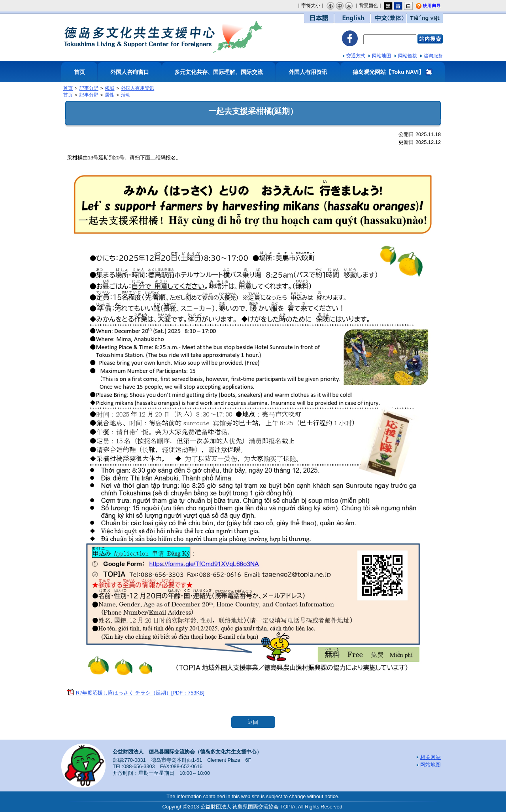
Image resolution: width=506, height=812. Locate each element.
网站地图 (381, 56)
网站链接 (408, 56)
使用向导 (434, 6)
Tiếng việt (425, 18)
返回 (253, 722)
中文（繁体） (389, 18)
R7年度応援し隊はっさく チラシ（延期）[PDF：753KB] (140, 693)
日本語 (319, 18)
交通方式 (356, 56)
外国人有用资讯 (308, 72)
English (352, 18)
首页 (79, 72)
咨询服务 (433, 56)
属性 (110, 95)
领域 (110, 88)
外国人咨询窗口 (130, 72)
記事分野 (89, 88)
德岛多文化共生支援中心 (163, 36)
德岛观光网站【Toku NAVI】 (388, 72)
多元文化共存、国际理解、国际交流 (219, 72)
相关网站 (430, 757)
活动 (126, 95)
